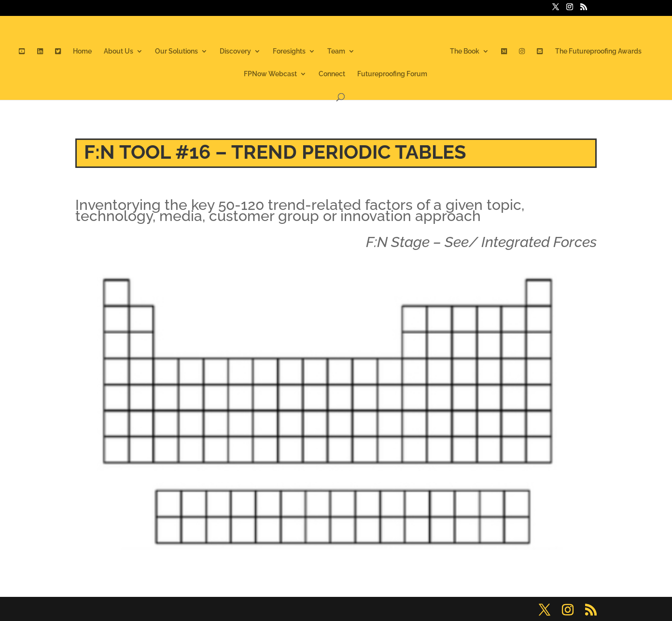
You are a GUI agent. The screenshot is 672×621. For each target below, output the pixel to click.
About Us (119, 51)
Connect (332, 74)
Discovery (235, 51)
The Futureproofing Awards (598, 51)
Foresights (289, 51)
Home (82, 51)
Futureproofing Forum (392, 74)
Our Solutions (176, 51)
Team (336, 51)
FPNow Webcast (270, 74)
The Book (465, 51)
